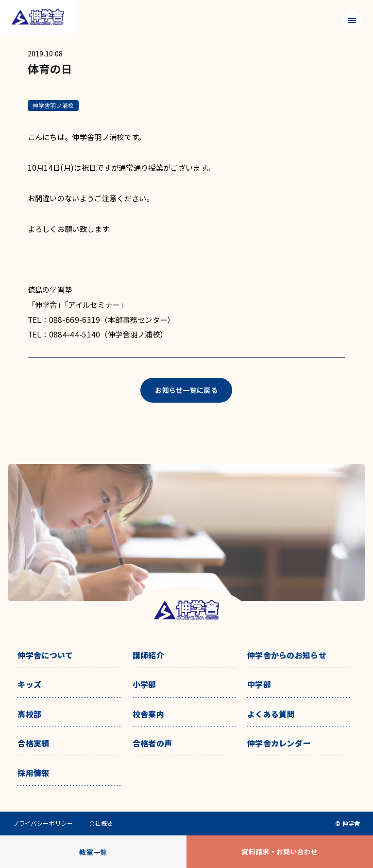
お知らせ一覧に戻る (186, 390)
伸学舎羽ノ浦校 (53, 105)
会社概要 (101, 823)
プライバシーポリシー (43, 823)
